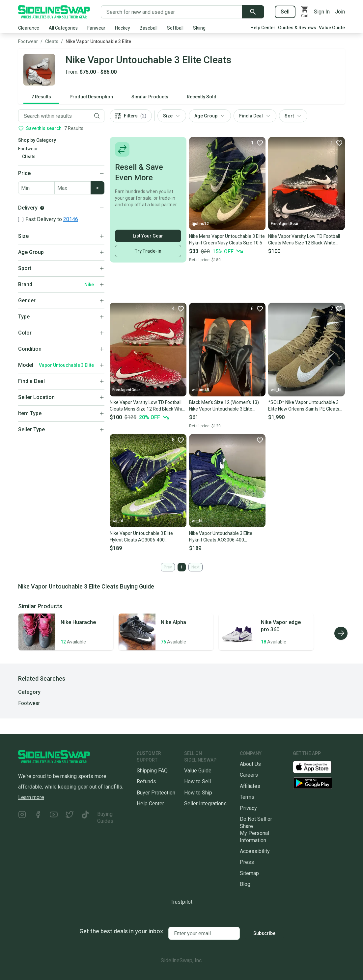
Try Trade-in (148, 251)
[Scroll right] (341, 633)
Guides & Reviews (297, 28)
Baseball (149, 28)
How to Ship (198, 793)
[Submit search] (253, 12)
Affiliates (250, 786)
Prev (168, 567)
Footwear (28, 41)
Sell (285, 12)
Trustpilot (181, 902)
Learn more (31, 797)
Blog (245, 884)
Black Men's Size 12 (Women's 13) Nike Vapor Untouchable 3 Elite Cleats (224, 406)
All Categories (63, 28)
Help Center (263, 28)
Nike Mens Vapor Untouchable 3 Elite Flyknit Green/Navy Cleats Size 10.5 (227, 239)
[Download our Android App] (319, 783)
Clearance (29, 28)
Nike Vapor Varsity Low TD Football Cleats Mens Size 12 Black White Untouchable (304, 240)
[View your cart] (305, 12)
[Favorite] (257, 143)
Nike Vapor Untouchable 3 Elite (98, 41)
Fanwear (96, 28)
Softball (175, 28)
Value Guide (332, 28)
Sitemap (249, 873)
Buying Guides (105, 817)
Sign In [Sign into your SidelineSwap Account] (322, 12)
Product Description (91, 97)
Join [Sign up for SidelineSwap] (340, 12)
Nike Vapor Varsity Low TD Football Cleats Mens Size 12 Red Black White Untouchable (148, 406)
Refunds (146, 781)
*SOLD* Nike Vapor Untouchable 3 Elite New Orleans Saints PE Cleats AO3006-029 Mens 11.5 (304, 406)
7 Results (41, 97)
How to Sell (197, 781)
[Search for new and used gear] (171, 12)
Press (247, 862)
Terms (247, 797)
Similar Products (150, 97)
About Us (250, 764)
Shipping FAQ (152, 771)
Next (195, 567)
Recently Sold (202, 97)
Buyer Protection (156, 793)
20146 (71, 219)
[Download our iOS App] (318, 767)
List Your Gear (148, 236)
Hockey (123, 28)
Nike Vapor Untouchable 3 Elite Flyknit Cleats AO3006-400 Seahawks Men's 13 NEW (141, 537)
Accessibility (255, 851)
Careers (249, 775)
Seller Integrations (205, 804)
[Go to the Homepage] (54, 12)
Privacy (248, 808)
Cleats (52, 41)
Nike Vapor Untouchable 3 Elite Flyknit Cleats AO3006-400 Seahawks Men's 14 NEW (221, 537)
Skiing (199, 28)
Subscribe (264, 933)
